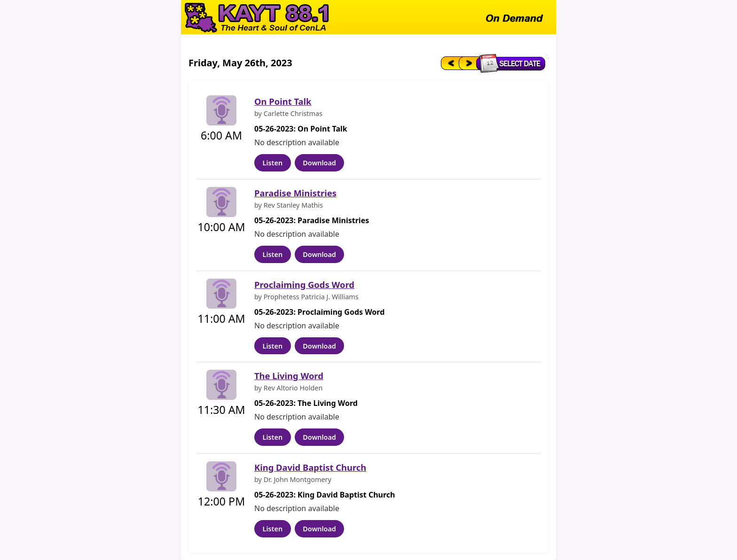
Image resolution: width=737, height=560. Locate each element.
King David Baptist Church (310, 467)
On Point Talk (283, 101)
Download (319, 163)
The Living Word (289, 376)
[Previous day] (449, 63)
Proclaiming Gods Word (304, 284)
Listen (273, 163)
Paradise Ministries (295, 193)
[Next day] (468, 63)
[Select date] (513, 63)
